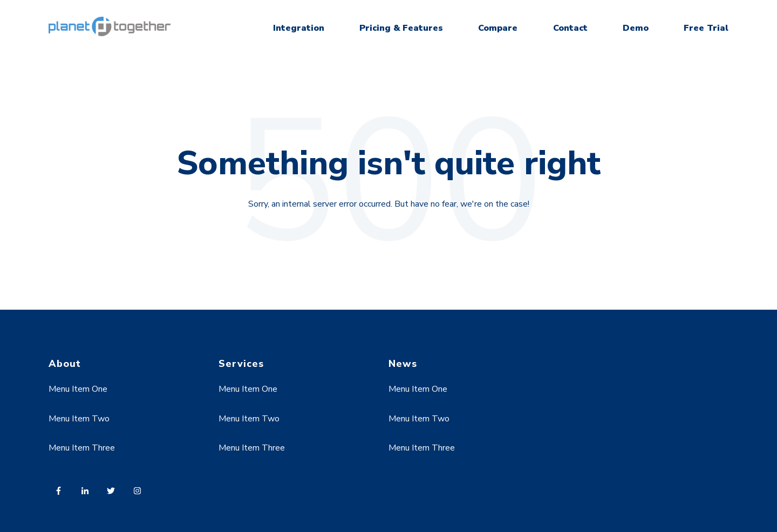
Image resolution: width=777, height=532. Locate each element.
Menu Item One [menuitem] (78, 389)
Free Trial (706, 28)
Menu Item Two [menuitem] (79, 419)
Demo (636, 28)
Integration (299, 28)
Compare (498, 28)
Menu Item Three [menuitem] (82, 448)
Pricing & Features (401, 28)
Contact (570, 28)
